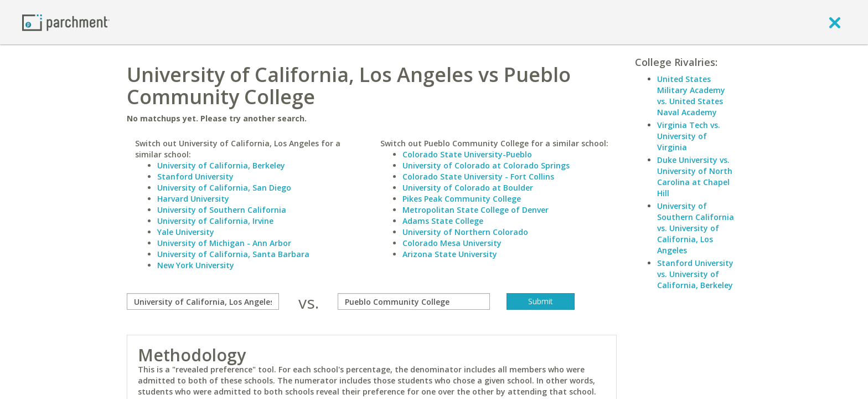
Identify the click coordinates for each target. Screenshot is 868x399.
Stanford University (195, 177)
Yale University (186, 232)
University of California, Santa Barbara (233, 254)
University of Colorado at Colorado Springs (486, 165)
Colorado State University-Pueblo (467, 154)
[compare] (203, 301)
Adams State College (443, 221)
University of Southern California (222, 210)
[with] (414, 301)
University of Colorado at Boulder (468, 188)
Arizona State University (450, 254)
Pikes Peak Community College (462, 199)
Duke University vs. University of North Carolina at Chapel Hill (695, 177)
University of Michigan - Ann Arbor (224, 243)
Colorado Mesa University (452, 243)
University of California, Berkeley (221, 165)
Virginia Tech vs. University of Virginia (689, 136)
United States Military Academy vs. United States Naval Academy (691, 96)
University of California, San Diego (224, 188)
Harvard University (193, 199)
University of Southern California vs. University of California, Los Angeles (696, 228)
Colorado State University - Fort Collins (478, 177)
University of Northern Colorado (465, 232)
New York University (196, 265)
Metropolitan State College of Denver (476, 210)
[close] (835, 22)
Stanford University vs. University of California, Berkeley (695, 274)
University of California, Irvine (215, 221)
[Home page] (66, 22)
